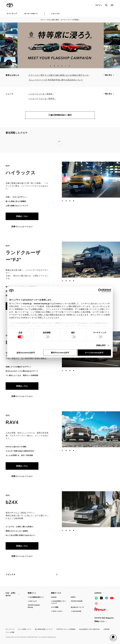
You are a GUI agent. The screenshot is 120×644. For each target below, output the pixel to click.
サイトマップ (10, 629)
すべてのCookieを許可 (94, 353)
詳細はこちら (22, 216)
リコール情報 (10, 632)
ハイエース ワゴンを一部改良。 (42, 99)
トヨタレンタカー (57, 611)
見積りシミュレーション (22, 227)
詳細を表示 (101, 345)
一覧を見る (109, 75)
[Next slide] (114, 45)
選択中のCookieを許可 (60, 353)
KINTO (73, 597)
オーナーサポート (31, 14)
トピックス (55, 14)
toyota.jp (27, 304)
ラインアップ (12, 14)
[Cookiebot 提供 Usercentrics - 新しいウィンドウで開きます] (101, 291)
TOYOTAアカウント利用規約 (66, 629)
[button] (51, 66)
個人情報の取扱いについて (44, 629)
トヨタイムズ (32, 601)
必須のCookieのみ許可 (26, 353)
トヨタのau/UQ (76, 611)
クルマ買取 (55, 607)
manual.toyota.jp (42, 304)
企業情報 (106, 629)
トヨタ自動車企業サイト (36, 597)
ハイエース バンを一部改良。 (41, 94)
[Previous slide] (6, 45)
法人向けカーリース (77, 607)
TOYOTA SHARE (77, 601)
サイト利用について (25, 629)
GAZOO (54, 597)
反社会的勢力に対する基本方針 (89, 629)
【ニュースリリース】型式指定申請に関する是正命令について (56, 80)
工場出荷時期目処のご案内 (60, 115)
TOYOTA (10, 5)
